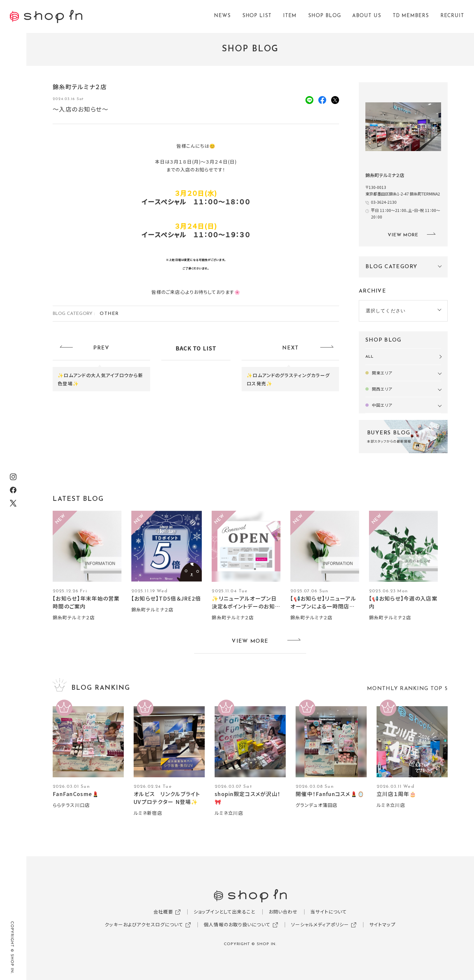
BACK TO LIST (196, 348)
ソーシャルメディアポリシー (320, 924)
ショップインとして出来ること (224, 912)
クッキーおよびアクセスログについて (144, 924)
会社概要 (163, 912)
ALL (369, 357)
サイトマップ (382, 924)
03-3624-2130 (384, 202)
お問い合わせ (283, 912)
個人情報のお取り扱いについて (237, 924)
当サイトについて (329, 912)
